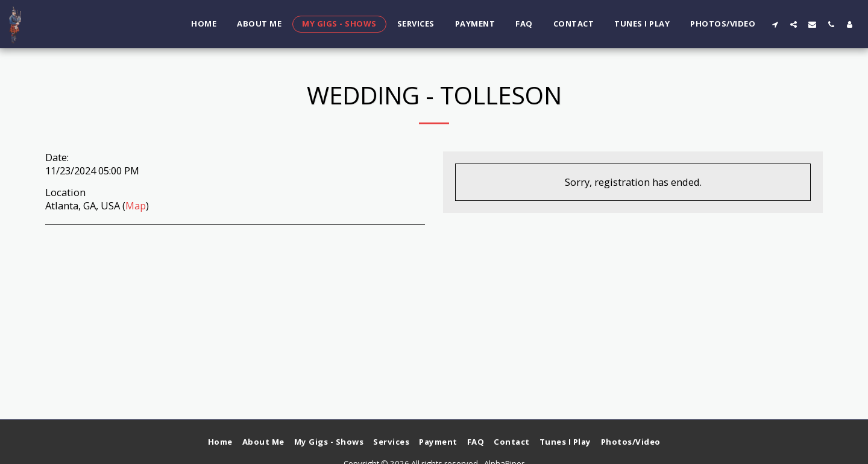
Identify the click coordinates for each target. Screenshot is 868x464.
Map (136, 205)
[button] (775, 24)
